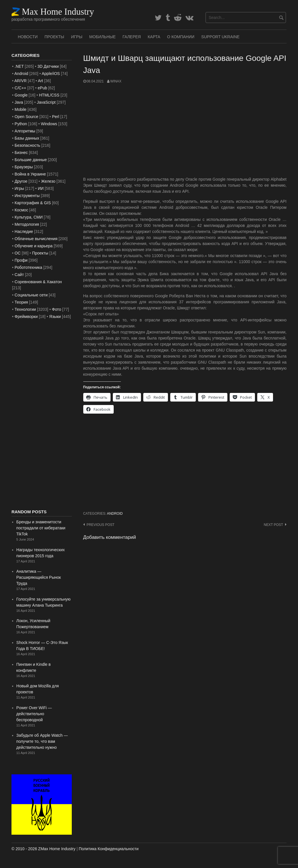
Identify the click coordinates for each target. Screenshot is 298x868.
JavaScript (46, 102)
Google (21, 95)
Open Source (27, 117)
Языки (55, 317)
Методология (27, 224)
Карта (154, 37)
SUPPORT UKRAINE (220, 37)
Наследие (24, 232)
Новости (28, 37)
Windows (49, 124)
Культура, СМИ (29, 217)
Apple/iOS (51, 74)
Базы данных (27, 138)
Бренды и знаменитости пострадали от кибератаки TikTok (41, 528)
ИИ (41, 188)
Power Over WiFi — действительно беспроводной (34, 714)
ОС (18, 253)
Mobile (21, 109)
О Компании (181, 37)
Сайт (19, 275)
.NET (19, 66)
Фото (57, 309)
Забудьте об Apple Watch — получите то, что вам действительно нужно (42, 741)
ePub (42, 88)
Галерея (132, 37)
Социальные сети (31, 295)
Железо (48, 181)
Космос (21, 210)
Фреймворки (26, 317)
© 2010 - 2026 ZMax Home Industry (43, 849)
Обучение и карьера (34, 246)
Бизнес (21, 153)
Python (21, 124)
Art (40, 81)
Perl (56, 117)
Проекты (54, 37)
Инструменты (27, 196)
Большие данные (31, 160)
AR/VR (21, 81)
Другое (21, 181)
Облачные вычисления (36, 239)
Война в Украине (30, 174)
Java (19, 102)
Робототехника (28, 267)
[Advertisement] (185, 130)
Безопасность (27, 145)
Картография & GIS (33, 203)
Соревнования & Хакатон (38, 282)
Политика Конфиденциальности (109, 849)
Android (115, 514)
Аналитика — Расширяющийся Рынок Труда (39, 577)
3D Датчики (48, 66)
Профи (21, 260)
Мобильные (102, 37)
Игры (77, 37)
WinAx (116, 81)
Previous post (101, 525)
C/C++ (20, 88)
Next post (273, 525)
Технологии (25, 309)
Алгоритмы (25, 131)
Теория (21, 302)
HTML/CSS (49, 95)
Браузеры (24, 167)
